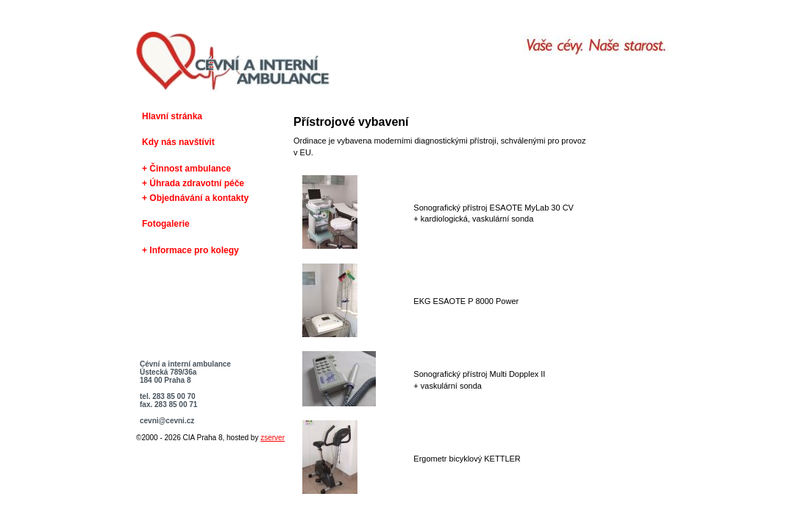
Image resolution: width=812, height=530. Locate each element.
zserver (273, 438)
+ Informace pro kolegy (190, 250)
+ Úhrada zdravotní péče (193, 183)
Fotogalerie (166, 224)
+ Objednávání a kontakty (195, 198)
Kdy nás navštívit (178, 142)
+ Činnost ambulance (186, 169)
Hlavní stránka (172, 116)
